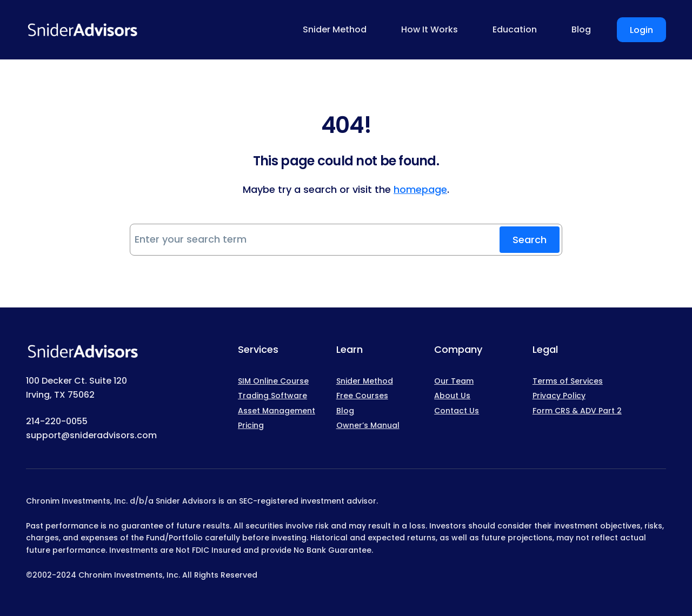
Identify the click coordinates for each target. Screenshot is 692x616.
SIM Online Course (273, 381)
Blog (345, 411)
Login (641, 30)
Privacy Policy (559, 396)
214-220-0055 (57, 421)
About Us (452, 396)
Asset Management (277, 411)
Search (530, 240)
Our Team (454, 381)
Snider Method (365, 381)
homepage (420, 189)
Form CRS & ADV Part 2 (577, 411)
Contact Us (457, 411)
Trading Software (272, 396)
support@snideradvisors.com (91, 435)
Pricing (251, 425)
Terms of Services (568, 381)
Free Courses (362, 396)
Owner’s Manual (368, 425)
